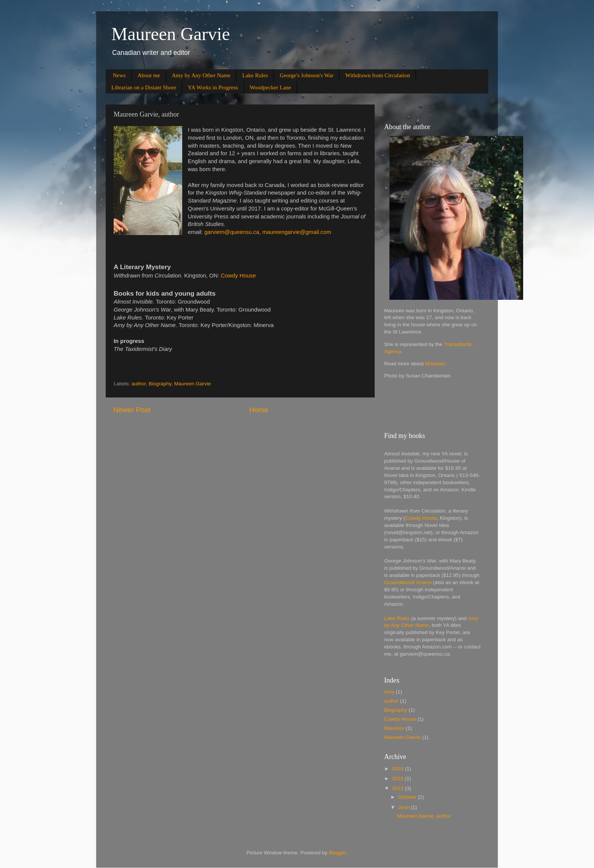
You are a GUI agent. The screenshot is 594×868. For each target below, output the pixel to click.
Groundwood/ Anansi (408, 582)
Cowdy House (238, 276)
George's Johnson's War (306, 75)
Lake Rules (255, 75)
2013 (399, 788)
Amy (389, 692)
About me (149, 75)
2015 (399, 778)
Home (259, 410)
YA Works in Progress (213, 87)
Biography (160, 384)
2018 (399, 769)
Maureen (435, 364)
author (139, 384)
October (408, 797)
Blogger (338, 853)
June (404, 807)
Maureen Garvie (171, 34)
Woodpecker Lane (270, 87)
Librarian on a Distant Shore (144, 87)
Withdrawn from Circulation (378, 75)
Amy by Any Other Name (201, 75)
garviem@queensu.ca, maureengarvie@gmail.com (269, 232)
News (119, 75)
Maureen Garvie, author (424, 816)
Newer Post (132, 410)
